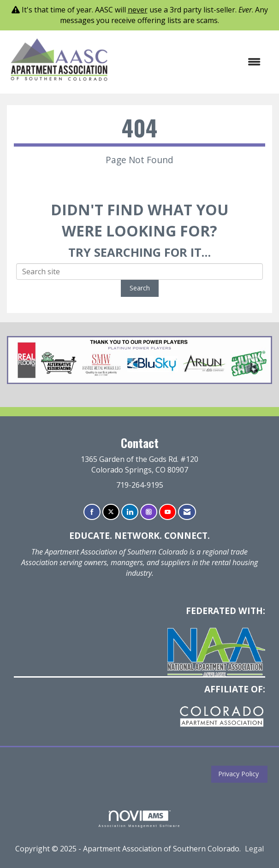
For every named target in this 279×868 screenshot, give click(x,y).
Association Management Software (139, 819)
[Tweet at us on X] (111, 512)
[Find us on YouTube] (168, 512)
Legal (254, 849)
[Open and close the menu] (190, 62)
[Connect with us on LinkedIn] (130, 512)
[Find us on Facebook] (92, 512)
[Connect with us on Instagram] (149, 512)
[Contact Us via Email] (187, 512)
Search (140, 288)
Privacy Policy (237, 774)
